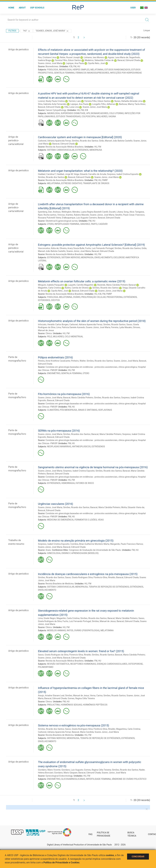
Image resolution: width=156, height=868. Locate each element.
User (133, 8)
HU (79, 66)
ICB (71, 66)
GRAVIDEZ (85, 224)
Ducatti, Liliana (116, 212)
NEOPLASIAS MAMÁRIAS (59, 447)
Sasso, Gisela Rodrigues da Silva (53, 655)
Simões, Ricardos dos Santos (77, 434)
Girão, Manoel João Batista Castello (116, 141)
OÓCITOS (55, 300)
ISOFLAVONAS (105, 410)
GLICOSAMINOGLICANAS (73, 779)
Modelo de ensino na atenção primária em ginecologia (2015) (76, 541)
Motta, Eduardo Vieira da (133, 507)
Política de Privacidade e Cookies (61, 863)
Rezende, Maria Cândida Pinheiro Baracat (117, 285)
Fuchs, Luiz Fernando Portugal (99, 248)
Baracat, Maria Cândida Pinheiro (78, 398)
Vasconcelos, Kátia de (48, 248)
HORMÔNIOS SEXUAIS (71, 705)
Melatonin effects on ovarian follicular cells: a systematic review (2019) (82, 281)
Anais (48, 550)
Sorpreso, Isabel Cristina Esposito (123, 174)
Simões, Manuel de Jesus (104, 621)
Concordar (138, 857)
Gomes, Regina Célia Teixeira (81, 698)
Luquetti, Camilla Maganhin (81, 285)
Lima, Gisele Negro (47, 618)
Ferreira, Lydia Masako (122, 327)
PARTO (94, 224)
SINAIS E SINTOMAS (88, 410)
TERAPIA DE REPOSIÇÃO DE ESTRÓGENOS (109, 587)
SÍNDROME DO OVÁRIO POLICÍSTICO (129, 779)
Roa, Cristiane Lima (47, 57)
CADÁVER (103, 224)
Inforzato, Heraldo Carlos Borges (53, 324)
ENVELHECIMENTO (103, 257)
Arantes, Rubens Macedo (77, 215)
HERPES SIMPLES (81, 70)
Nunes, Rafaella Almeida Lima (128, 101)
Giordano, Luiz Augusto (72, 770)
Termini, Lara (75, 101)
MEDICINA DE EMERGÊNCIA (60, 520)
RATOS (70, 630)
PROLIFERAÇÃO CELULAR (94, 297)
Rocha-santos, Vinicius (54, 215)
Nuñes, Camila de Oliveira (77, 288)
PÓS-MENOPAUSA (69, 410)
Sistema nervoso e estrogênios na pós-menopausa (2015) (73, 725)
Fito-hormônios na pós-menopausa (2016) (64, 394)
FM (75, 66)
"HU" (27, 31)
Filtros (12, 31)
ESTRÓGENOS (82, 150)
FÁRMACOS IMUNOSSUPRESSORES (92, 73)
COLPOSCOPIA (89, 116)
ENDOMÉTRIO (54, 373)
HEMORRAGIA (68, 483)
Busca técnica (132, 834)
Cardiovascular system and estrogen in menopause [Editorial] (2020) (80, 137)
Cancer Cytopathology (56, 110)
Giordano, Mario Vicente (49, 770)
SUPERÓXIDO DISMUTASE (73, 113)
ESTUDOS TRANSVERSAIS (68, 116)
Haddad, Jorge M (65, 174)
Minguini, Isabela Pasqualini (51, 285)
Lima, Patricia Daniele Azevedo (71, 327)
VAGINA (112, 116)
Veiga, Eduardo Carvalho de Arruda (90, 174)
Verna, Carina (96, 696)
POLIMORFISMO (46, 667)
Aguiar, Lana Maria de (118, 57)
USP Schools (37, 8)
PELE (50, 337)
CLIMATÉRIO (53, 410)
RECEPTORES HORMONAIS (83, 664)
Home (11, 8)
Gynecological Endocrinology (59, 776)
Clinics (49, 333)
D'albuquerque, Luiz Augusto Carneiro (79, 218)
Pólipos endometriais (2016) (55, 357)
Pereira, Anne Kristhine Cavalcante (54, 361)
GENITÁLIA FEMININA (64, 73)
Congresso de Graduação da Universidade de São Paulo (95, 550)
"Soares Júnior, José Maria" (52, 31)
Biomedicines (52, 66)
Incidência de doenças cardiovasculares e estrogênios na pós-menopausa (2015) (88, 574)
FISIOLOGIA (53, 70)
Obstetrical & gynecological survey (62, 221)
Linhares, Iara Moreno (94, 57)
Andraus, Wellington (62, 212)
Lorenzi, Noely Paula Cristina (51, 101)
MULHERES (102, 116)
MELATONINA (97, 70)
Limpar (147, 30)
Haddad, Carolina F (47, 174)
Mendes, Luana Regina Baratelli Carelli (90, 212)
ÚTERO (50, 224)
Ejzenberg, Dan (45, 212)
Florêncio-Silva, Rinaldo (104, 577)
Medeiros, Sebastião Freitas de (99, 60)
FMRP (105, 180)
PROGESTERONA (115, 297)
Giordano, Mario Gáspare (66, 773)
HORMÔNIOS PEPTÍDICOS (95, 705)
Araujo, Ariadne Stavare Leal (51, 696)
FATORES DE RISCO (85, 483)
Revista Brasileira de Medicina (59, 584)
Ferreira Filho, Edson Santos (68, 60)
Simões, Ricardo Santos (114, 324)
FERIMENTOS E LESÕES (86, 520)
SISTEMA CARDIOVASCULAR (61, 150)
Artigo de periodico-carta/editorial (16, 140)
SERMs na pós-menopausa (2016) (59, 431)
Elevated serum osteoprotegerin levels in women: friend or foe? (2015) (81, 651)
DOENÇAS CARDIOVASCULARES (112, 664)
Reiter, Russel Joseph (70, 57)
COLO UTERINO (116, 113)
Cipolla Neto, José (96, 63)
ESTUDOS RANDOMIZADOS (117, 70)
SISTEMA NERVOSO (71, 257)
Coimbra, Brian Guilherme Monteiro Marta (90, 544)
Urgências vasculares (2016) (55, 504)
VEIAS (101, 520)
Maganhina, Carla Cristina (128, 729)
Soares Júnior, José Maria (50, 63)
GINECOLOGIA (54, 553)
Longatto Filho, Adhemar (104, 104)
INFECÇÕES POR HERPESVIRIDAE (126, 73)
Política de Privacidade (104, 834)
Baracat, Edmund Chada (129, 60)
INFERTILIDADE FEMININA (67, 224)
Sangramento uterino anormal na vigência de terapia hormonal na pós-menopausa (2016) (93, 467)
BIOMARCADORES (100, 113)
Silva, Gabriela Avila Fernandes (52, 104)
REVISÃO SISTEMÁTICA (58, 664)
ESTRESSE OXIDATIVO (72, 183)
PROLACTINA (53, 705)
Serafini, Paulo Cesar (125, 215)
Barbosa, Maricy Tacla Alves (132, 104)
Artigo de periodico (18, 49)
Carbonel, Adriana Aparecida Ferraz (54, 141)
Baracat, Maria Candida (83, 732)
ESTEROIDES (44, 300)
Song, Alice (129, 212)
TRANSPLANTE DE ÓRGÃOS (96, 183)
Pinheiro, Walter (78, 361)
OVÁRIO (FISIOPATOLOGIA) (87, 630)
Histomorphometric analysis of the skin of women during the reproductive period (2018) (92, 321)
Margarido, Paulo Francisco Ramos (127, 544)
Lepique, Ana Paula (75, 63)
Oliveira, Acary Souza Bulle (72, 248)
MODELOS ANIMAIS (56, 630)
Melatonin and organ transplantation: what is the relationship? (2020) (80, 171)
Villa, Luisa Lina (72, 107)
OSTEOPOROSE (135, 664)
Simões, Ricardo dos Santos (85, 141)
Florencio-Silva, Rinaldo (80, 655)
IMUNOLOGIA (65, 70)
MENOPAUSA (96, 150)
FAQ (90, 834)
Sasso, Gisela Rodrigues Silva (79, 577)
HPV (88, 113)
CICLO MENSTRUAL (74, 337)
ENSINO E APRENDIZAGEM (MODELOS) (80, 553)
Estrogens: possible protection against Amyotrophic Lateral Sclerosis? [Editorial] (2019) (91, 245)
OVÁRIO (77, 297)
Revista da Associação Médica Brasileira (64, 147)
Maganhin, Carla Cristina (49, 288)
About (22, 8)
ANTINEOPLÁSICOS (81, 447)
